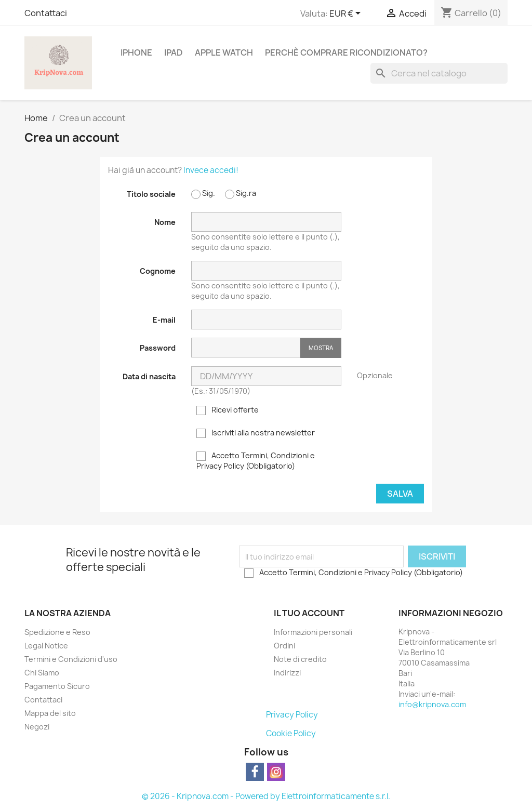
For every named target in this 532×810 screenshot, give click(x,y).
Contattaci (46, 13)
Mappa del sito (50, 713)
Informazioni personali (313, 632)
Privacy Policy (292, 715)
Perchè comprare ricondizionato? (346, 52)
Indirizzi (287, 673)
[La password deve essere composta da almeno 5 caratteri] (246, 348)
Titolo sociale (151, 194)
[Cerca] (439, 73)
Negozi (37, 727)
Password (158, 348)
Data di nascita (149, 376)
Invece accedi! (211, 170)
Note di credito (300, 659)
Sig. (203, 194)
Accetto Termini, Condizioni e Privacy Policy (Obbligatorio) (256, 461)
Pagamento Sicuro (57, 686)
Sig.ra (241, 194)
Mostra (321, 348)
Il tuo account (309, 613)
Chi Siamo (42, 673)
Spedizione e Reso (57, 632)
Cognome (158, 271)
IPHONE (136, 52)
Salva (400, 494)
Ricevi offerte (228, 410)
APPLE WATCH (224, 52)
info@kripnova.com (432, 704)
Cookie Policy (291, 733)
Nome (165, 222)
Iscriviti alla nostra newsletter (256, 433)
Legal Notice (46, 646)
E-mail (164, 320)
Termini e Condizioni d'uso (71, 659)
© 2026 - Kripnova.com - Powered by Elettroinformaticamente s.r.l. (266, 796)
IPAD (174, 52)
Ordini (284, 646)
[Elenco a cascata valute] (347, 14)
